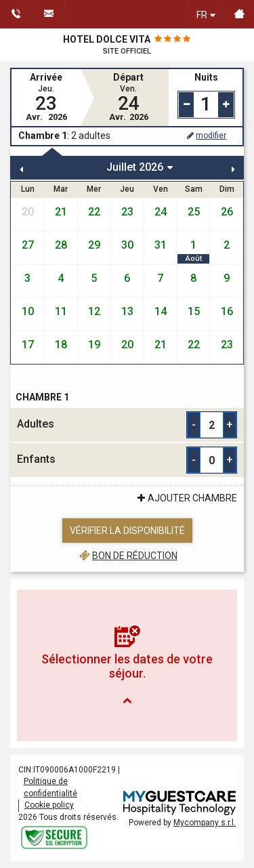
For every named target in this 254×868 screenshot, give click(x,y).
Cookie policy (49, 805)
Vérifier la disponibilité (127, 531)
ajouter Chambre (186, 498)
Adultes (36, 424)
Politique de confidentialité (50, 787)
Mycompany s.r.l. (205, 823)
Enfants (36, 459)
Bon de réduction (127, 556)
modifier (206, 136)
